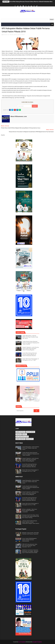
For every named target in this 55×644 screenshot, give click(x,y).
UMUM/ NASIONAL (21, 439)
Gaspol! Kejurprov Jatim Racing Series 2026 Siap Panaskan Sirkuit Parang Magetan (31, 349)
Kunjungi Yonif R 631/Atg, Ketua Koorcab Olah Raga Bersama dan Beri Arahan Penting (31, 516)
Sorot (25, 434)
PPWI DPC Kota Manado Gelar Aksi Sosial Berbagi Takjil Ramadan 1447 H (30, 546)
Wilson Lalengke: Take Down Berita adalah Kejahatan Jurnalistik (30, 511)
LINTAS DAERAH (31, 432)
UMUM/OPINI (30, 439)
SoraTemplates (22, 642)
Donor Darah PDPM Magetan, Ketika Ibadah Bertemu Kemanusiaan (30, 540)
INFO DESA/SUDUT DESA (22, 437)
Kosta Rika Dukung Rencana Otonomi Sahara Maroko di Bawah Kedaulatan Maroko (32, 2)
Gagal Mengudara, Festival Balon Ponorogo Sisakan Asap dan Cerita (30, 337)
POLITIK (23, 35)
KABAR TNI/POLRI (21, 432)
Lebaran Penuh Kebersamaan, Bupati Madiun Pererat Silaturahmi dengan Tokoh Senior (31, 522)
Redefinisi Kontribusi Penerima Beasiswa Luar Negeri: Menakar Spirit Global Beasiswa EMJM (30, 551)
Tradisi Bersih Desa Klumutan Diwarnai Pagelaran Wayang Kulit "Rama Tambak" (31, 343)
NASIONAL (19, 434)
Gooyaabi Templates (37, 642)
